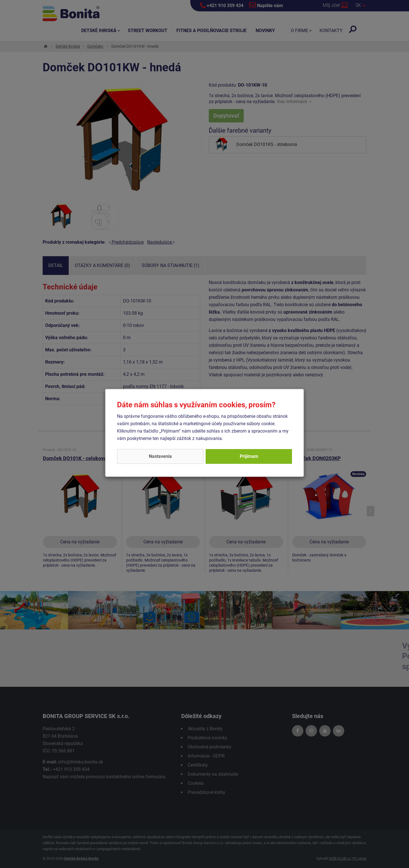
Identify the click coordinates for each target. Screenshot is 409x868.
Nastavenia (160, 456)
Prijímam (249, 456)
